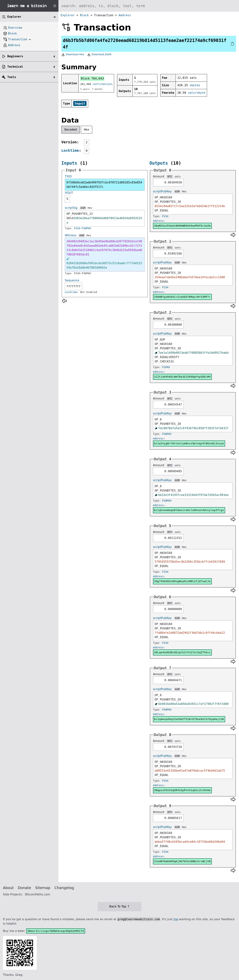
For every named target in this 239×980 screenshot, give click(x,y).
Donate (25, 888)
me (176, 919)
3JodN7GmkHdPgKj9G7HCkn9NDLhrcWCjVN (182, 861)
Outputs (159, 163)
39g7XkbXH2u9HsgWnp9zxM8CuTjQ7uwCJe (182, 581)
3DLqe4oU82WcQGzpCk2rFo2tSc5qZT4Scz (182, 652)
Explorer (68, 15)
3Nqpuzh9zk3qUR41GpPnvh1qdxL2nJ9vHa (182, 790)
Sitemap (43, 888)
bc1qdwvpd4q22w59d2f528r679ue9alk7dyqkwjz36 (189, 719)
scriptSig (71, 208)
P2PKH (166, 367)
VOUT (69, 193)
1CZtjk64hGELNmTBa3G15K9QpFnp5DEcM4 (182, 377)
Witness (71, 235)
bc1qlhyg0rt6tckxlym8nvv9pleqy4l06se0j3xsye (189, 443)
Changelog (64, 888)
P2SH (165, 216)
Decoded (71, 130)
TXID (68, 176)
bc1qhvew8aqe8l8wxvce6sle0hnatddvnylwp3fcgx (189, 510)
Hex (87, 130)
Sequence (72, 280)
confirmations (103, 84)
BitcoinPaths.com (38, 894)
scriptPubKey (162, 191)
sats (178, 176)
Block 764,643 (92, 78)
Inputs (69, 163)
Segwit (80, 103)
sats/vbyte (197, 93)
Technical (15, 67)
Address (125, 15)
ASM (83, 208)
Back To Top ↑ (119, 906)
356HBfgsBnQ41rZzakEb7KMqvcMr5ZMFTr (182, 297)
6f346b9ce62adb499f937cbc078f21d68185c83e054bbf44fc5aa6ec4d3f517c (104, 185)
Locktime (70, 150)
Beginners (15, 56)
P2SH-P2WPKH (83, 228)
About (8, 888)
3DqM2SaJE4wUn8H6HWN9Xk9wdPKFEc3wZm (182, 226)
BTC (170, 176)
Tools (12, 77)
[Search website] (149, 6)
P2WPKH (167, 434)
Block (84, 15)
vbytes (195, 85)
